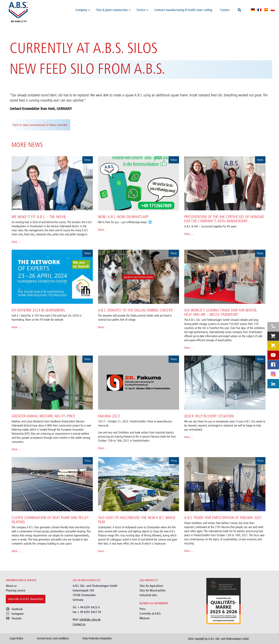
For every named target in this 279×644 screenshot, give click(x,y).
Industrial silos (148, 595)
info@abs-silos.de (90, 619)
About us (11, 586)
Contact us (79, 624)
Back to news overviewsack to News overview (40, 125)
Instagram (18, 614)
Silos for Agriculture (151, 586)
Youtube (17, 618)
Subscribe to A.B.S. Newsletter (26, 599)
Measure (145, 618)
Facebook (17, 609)
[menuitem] (253, 10)
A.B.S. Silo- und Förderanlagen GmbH (229, 639)
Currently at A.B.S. (150, 613)
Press (143, 609)
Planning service (16, 590)
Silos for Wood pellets (153, 590)
